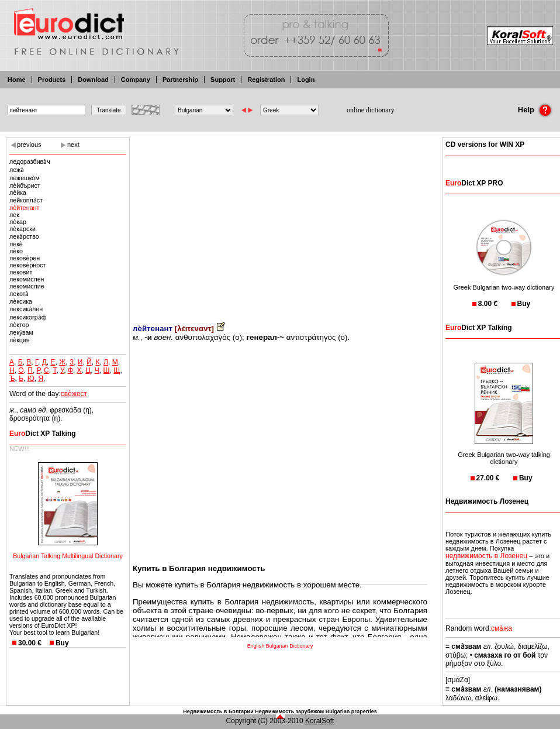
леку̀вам (21, 332)
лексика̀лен (26, 309)
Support (223, 80)
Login (306, 80)
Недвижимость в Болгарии (218, 711)
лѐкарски (23, 229)
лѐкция (20, 340)
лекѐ (16, 244)
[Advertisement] (280, 222)
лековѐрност (27, 265)
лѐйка (18, 192)
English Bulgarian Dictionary (280, 646)
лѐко (16, 251)
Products (52, 80)
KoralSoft (319, 721)
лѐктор (19, 325)
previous (29, 145)
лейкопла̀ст (26, 200)
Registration (266, 80)
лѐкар (18, 222)
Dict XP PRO (474, 183)
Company (136, 80)
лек (14, 215)
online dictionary (371, 110)
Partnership (180, 80)
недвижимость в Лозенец (486, 556)
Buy (62, 643)
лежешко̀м (25, 178)
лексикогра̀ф (28, 317)
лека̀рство (24, 236)
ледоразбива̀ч (30, 161)
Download (93, 80)
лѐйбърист (25, 185)
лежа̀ (17, 170)
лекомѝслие (27, 286)
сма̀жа (502, 628)
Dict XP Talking (43, 434)
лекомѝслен (27, 279)
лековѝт (21, 272)
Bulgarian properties (351, 711)
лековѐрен (25, 258)
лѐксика (21, 301)
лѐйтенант (24, 208)
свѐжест (74, 394)
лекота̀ (19, 294)
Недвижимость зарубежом (289, 711)
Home (17, 80)
